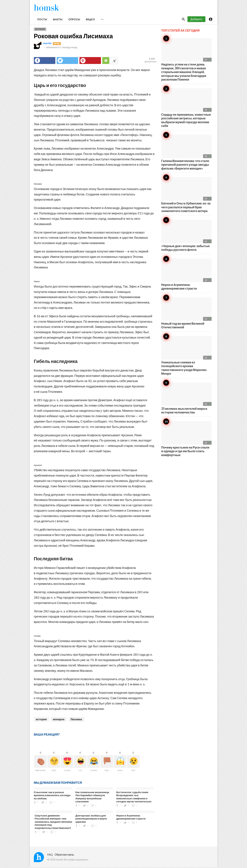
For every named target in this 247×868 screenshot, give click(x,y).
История (40, 30)
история (41, 720)
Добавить (196, 20)
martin (47, 44)
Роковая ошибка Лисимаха (73, 37)
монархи (59, 720)
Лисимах (76, 720)
